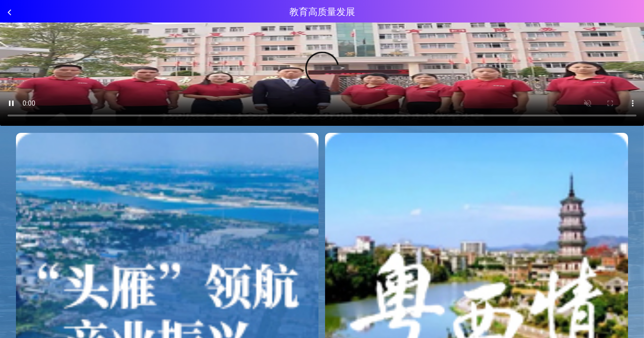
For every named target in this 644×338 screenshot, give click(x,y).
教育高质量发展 (322, 12)
